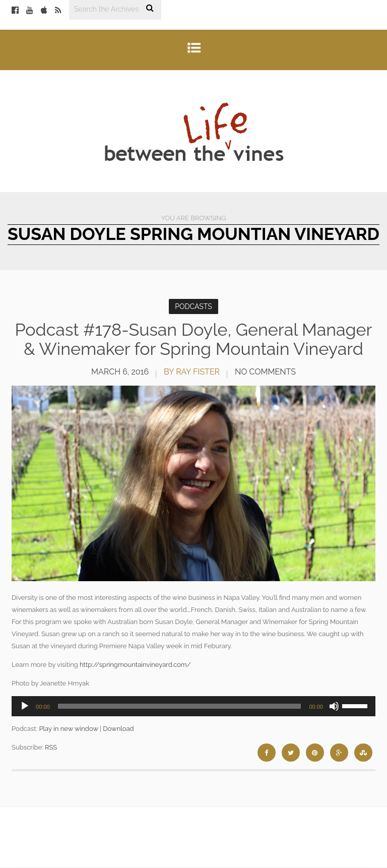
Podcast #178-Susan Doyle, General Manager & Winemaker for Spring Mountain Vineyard (194, 339)
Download (118, 729)
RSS (51, 747)
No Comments (265, 372)
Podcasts (193, 306)
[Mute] (334, 706)
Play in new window (68, 729)
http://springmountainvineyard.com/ (135, 665)
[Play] (25, 706)
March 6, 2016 (120, 372)
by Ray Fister (192, 372)
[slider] (180, 706)
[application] (193, 706)
